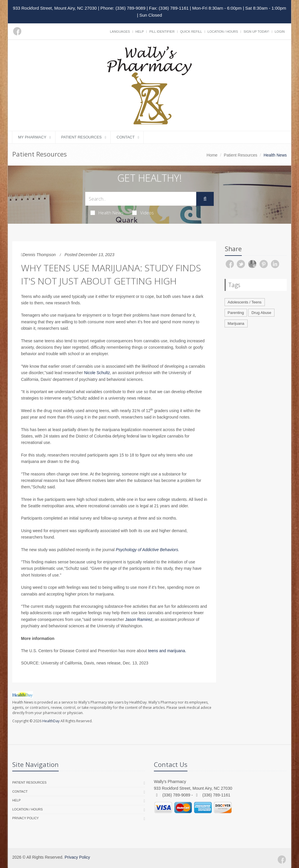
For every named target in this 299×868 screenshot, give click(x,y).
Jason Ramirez (139, 619)
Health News (107, 213)
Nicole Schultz (97, 373)
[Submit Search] (205, 199)
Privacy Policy (26, 818)
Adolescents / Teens (245, 302)
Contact (126, 137)
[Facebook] (17, 31)
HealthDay (51, 721)
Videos (143, 213)
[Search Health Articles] (141, 199)
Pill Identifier (162, 32)
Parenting (236, 313)
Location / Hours (223, 32)
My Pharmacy (32, 137)
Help (140, 32)
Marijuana (236, 323)
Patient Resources (82, 137)
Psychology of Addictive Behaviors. (148, 550)
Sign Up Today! (256, 32)
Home (212, 155)
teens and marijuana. (167, 651)
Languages (120, 32)
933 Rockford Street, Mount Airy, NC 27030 (55, 8)
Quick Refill (191, 32)
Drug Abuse (261, 313)
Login (280, 32)
